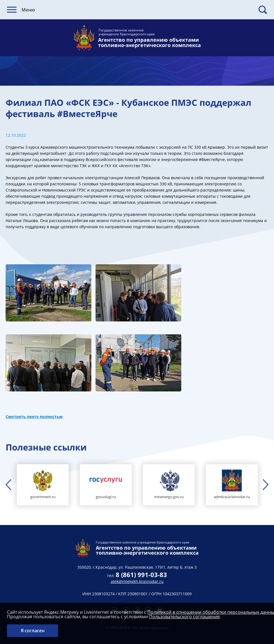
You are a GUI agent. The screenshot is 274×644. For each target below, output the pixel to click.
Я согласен (33, 631)
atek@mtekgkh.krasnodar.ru (137, 581)
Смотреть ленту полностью (34, 417)
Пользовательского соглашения (184, 617)
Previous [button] (8, 485)
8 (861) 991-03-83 (141, 575)
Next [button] (266, 485)
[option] (43, 485)
